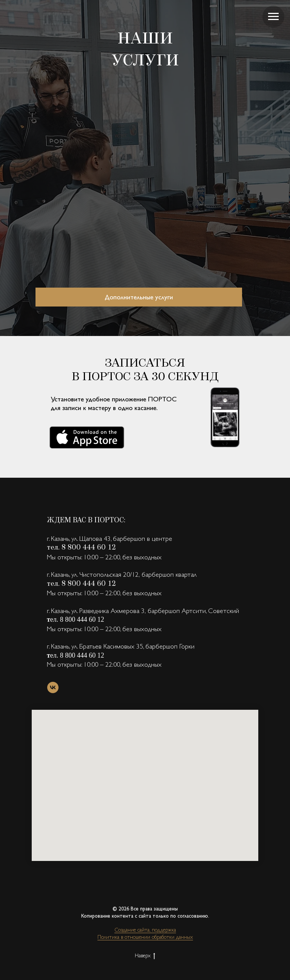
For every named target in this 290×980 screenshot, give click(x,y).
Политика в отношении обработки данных (145, 937)
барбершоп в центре (143, 538)
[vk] (53, 687)
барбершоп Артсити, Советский (193, 611)
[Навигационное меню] (273, 17)
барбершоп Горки (170, 646)
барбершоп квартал (169, 574)
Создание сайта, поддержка (145, 930)
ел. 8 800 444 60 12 (77, 619)
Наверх (145, 956)
